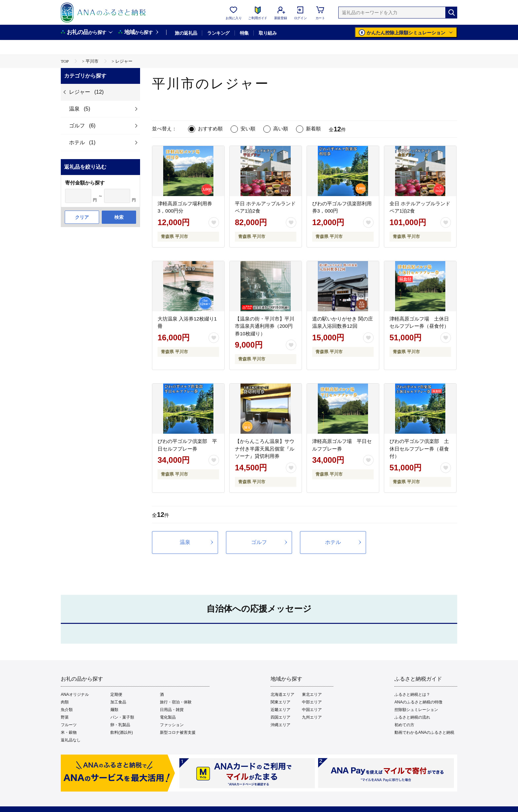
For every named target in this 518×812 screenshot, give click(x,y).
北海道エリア (282, 694)
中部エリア (312, 702)
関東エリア (280, 702)
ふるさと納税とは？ (412, 694)
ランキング (218, 33)
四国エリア (280, 717)
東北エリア (312, 694)
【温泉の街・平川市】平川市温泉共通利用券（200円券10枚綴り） (265, 326)
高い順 (281, 129)
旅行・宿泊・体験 (176, 702)
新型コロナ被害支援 (178, 732)
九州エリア (312, 717)
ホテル (333, 542)
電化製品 (168, 717)
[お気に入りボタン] (214, 222)
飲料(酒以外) (122, 732)
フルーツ (69, 725)
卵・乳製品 (120, 725)
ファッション (172, 725)
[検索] (451, 13)
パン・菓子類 (122, 717)
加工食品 (118, 702)
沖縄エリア (280, 725)
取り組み (268, 33)
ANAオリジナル (75, 694)
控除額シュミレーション (416, 710)
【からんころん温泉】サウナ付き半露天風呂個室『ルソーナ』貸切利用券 (265, 449)
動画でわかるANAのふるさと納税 (424, 732)
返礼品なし (71, 740)
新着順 (313, 129)
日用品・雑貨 (172, 710)
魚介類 (67, 710)
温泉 (185, 542)
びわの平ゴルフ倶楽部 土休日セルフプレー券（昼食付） (419, 449)
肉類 (65, 702)
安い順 (248, 129)
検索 (119, 217)
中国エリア (312, 710)
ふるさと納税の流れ (412, 717)
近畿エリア (280, 710)
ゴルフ (259, 542)
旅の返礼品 (186, 33)
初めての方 (404, 725)
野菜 (65, 717)
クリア (82, 217)
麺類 (114, 710)
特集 (244, 33)
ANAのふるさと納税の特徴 (418, 702)
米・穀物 (69, 732)
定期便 (116, 694)
